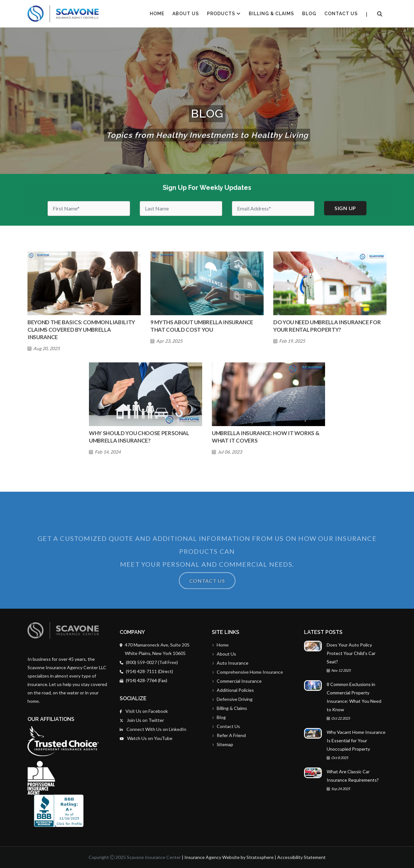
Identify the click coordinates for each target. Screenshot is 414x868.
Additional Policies (233, 690)
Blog (309, 14)
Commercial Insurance (237, 681)
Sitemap (223, 744)
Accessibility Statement (301, 857)
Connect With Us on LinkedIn (153, 729)
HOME (157, 14)
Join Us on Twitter (142, 720)
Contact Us (341, 14)
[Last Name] (181, 209)
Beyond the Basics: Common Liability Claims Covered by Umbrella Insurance (81, 330)
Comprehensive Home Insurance (247, 672)
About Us (186, 14)
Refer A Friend (229, 735)
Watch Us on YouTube (146, 738)
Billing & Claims (271, 14)
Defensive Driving (232, 699)
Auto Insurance (230, 663)
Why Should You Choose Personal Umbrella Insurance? (139, 437)
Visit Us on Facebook (144, 711)
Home (220, 645)
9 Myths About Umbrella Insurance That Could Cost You (202, 326)
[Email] (273, 209)
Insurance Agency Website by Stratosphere (229, 857)
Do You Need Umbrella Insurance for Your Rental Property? (327, 326)
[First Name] (89, 209)
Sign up (345, 208)
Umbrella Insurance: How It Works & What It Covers (266, 437)
